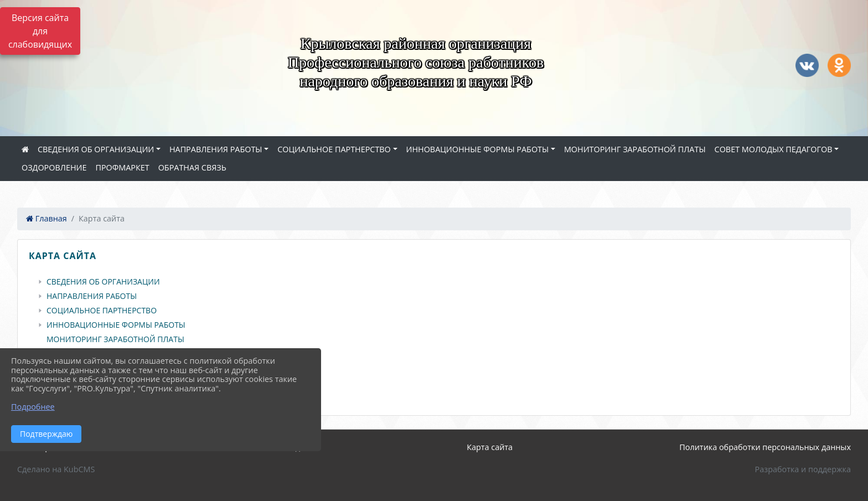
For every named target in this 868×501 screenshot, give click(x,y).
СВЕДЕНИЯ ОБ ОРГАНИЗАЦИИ (96, 149)
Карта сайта (490, 447)
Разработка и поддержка (803, 469)
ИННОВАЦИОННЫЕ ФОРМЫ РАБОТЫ (478, 149)
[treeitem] (436, 282)
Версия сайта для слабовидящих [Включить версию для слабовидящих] (40, 31)
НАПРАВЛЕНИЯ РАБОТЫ (216, 149)
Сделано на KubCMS (56, 469)
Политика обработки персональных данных (765, 447)
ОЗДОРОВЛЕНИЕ (54, 167)
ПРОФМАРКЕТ (122, 167)
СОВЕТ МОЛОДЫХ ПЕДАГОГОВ (774, 149)
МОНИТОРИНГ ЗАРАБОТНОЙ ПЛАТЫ (635, 149)
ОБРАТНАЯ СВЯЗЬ (192, 167)
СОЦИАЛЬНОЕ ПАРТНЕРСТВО (334, 149)
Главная (46, 218)
